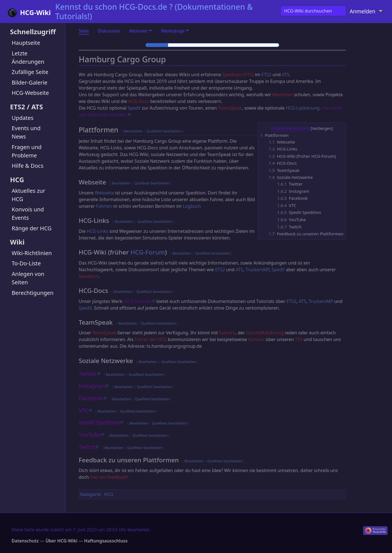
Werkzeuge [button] (173, 31)
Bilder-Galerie (30, 82)
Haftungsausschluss (106, 541)
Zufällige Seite (30, 72)
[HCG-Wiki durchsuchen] (313, 11)
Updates (23, 118)
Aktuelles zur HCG (28, 195)
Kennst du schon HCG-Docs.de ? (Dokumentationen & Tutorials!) (154, 11)
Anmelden (363, 11)
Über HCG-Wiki (62, 541)
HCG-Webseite (30, 93)
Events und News (26, 132)
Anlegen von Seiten (28, 278)
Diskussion (109, 31)
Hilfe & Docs (28, 166)
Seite (84, 31)
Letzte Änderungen (28, 57)
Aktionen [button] (138, 31)
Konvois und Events (28, 213)
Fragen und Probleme (27, 151)
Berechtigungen (33, 293)
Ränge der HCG (32, 228)
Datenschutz (25, 541)
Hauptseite (26, 43)
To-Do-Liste (26, 263)
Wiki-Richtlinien (32, 253)
